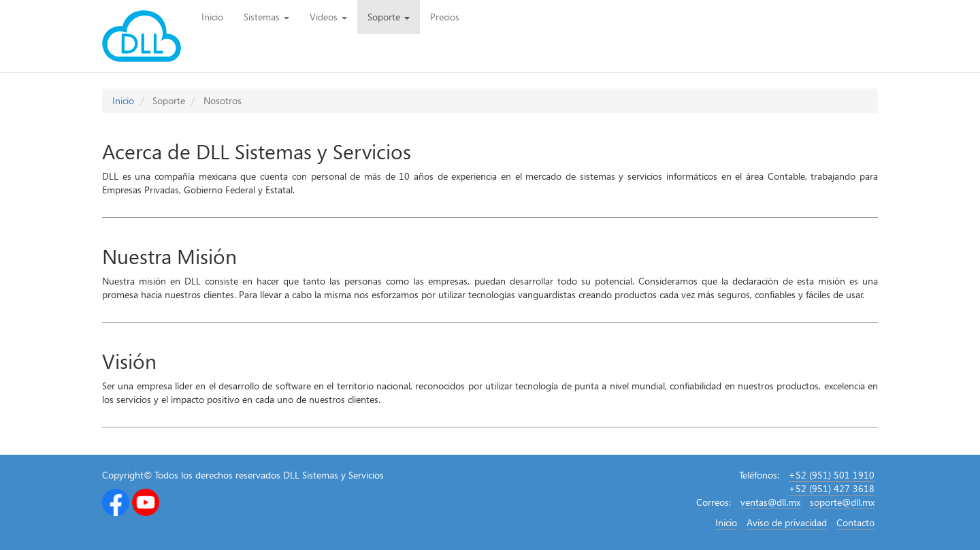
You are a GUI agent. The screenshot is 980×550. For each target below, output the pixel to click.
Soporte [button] (389, 17)
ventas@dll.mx (770, 502)
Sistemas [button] (266, 17)
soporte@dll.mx (842, 502)
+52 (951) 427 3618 (832, 488)
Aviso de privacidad (787, 522)
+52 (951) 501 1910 (832, 475)
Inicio (217, 16)
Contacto (855, 522)
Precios (445, 17)
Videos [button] (328, 17)
